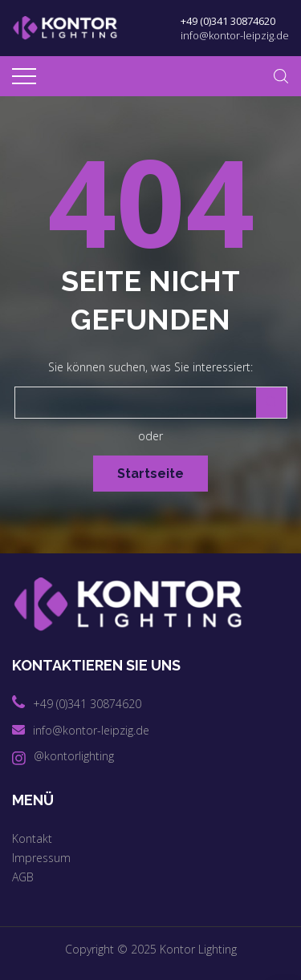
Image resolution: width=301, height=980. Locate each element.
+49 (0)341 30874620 (228, 21)
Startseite (150, 474)
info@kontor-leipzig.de (235, 35)
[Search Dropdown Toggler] (281, 76)
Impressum (41, 858)
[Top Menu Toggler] (24, 76)
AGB (23, 877)
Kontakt (32, 838)
